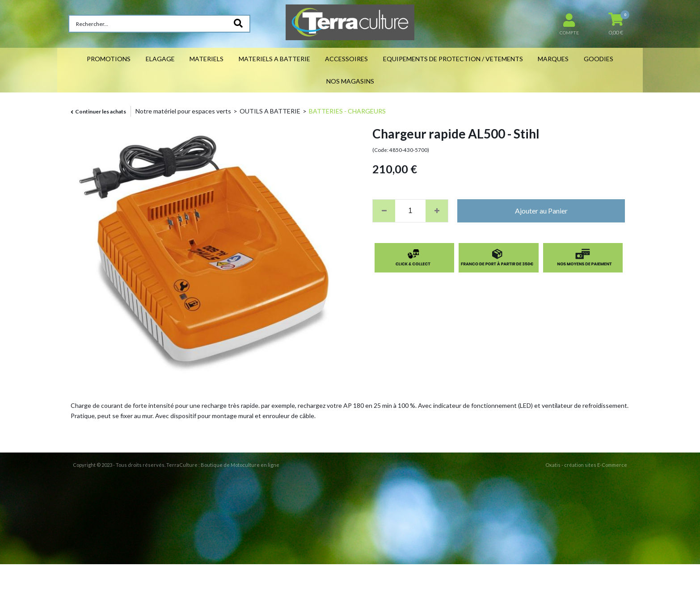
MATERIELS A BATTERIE (274, 59)
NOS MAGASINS (350, 81)
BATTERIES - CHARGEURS (347, 111)
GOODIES (599, 59)
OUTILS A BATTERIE (270, 111)
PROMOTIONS (109, 59)
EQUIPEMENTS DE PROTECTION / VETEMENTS (453, 59)
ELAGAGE (160, 59)
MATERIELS (207, 59)
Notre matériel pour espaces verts (183, 111)
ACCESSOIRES (346, 59)
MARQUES (553, 59)
